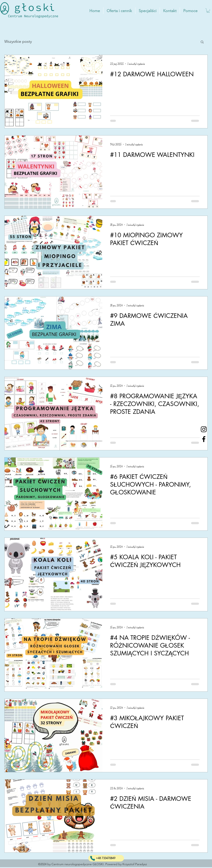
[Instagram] (204, 429)
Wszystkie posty (18, 41)
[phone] (93, 858)
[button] (208, 11)
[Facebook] (204, 439)
